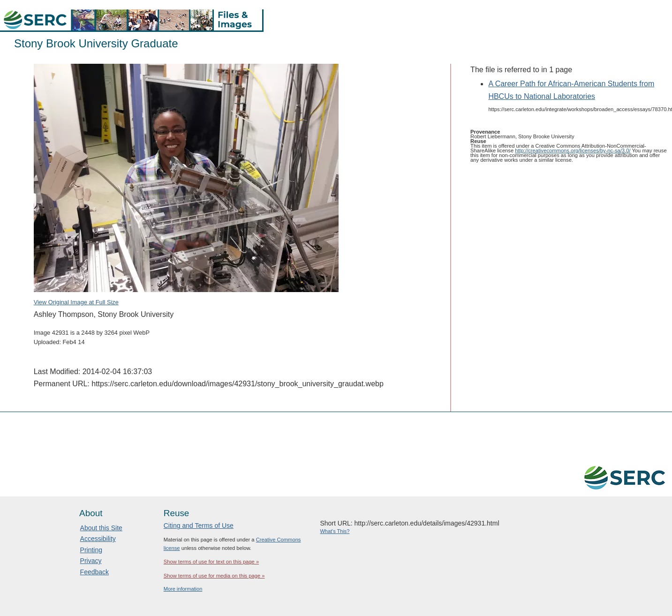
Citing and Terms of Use (199, 526)
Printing (91, 550)
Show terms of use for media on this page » (214, 576)
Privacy (91, 561)
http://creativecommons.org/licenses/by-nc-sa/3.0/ (573, 150)
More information (183, 589)
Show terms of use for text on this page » (211, 562)
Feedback (94, 572)
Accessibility (98, 539)
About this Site (101, 528)
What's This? (335, 531)
